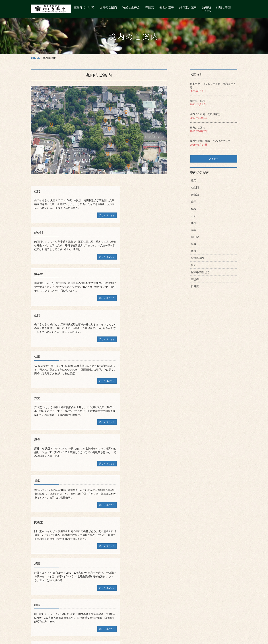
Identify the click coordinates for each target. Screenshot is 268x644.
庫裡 (194, 223)
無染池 (195, 195)
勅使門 (195, 188)
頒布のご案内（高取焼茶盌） (206, 114)
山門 (194, 202)
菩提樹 (195, 279)
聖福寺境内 (197, 258)
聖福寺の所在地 (50, 571)
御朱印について (70, 571)
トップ (34, 571)
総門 (194, 180)
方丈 (194, 216)
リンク (96, 571)
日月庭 (195, 286)
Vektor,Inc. (167, 635)
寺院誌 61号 (198, 101)
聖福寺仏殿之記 (200, 272)
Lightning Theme (120, 635)
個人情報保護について (115, 571)
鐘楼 (194, 251)
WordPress (101, 635)
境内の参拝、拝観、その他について (210, 141)
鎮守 (194, 265)
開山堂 (195, 237)
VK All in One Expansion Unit (145, 635)
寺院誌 (86, 571)
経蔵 (194, 244)
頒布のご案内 (197, 128)
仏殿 (194, 209)
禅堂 (194, 230)
